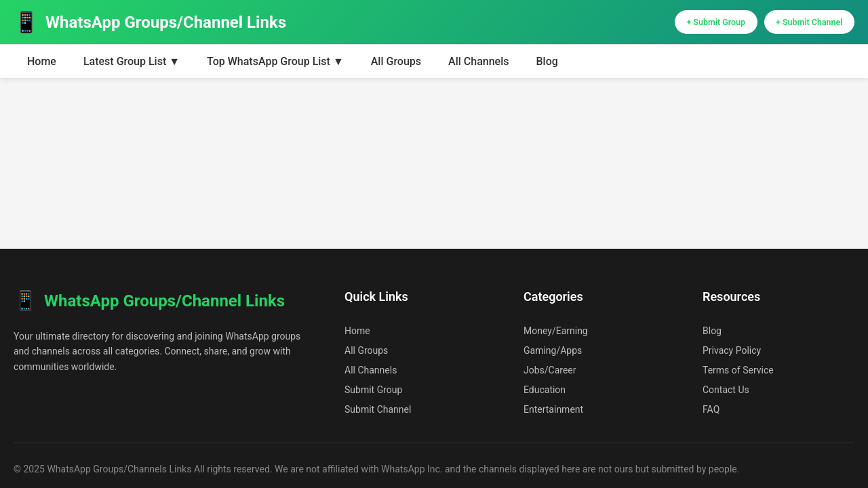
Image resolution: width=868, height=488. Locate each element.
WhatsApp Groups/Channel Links (150, 25)
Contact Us (726, 390)
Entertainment (553, 409)
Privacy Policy (732, 350)
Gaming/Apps (553, 350)
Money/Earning (556, 331)
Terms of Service (738, 370)
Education (545, 390)
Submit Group (373, 390)
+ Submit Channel (797, 25)
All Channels (478, 67)
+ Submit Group (679, 25)
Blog (547, 67)
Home (42, 67)
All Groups (396, 67)
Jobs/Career (550, 370)
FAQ (711, 409)
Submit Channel (378, 409)
